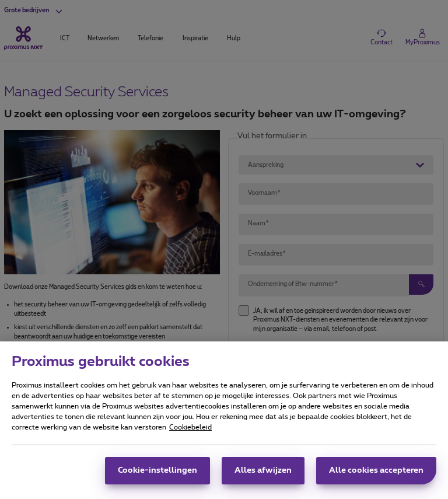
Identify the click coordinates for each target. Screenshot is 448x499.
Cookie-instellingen (157, 476)
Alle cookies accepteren (376, 476)
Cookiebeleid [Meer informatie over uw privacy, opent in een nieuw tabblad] (190, 433)
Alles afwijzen (263, 476)
